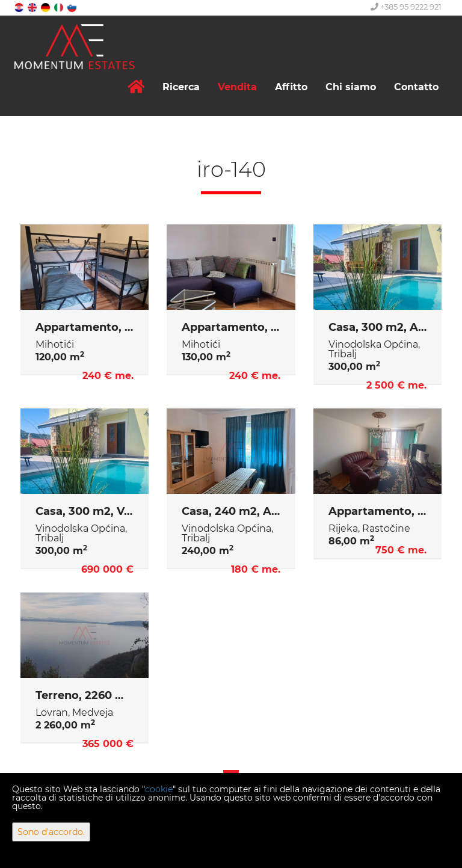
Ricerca (181, 87)
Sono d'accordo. (51, 832)
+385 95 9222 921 (406, 7)
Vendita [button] (237, 87)
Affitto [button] (291, 87)
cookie (159, 789)
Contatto (416, 87)
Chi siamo (351, 87)
